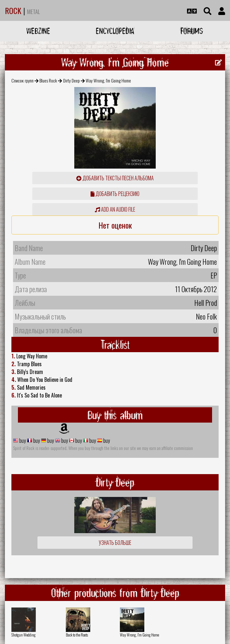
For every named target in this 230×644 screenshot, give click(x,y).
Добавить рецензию (115, 194)
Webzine (38, 31)
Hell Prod (206, 303)
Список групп (22, 80)
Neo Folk (206, 316)
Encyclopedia (115, 31)
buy (22, 441)
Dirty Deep (72, 80)
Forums (192, 31)
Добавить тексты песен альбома (115, 178)
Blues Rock (48, 80)
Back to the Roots (77, 635)
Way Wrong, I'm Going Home (139, 635)
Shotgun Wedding (23, 635)
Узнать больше (115, 543)
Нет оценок (115, 225)
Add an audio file (115, 209)
